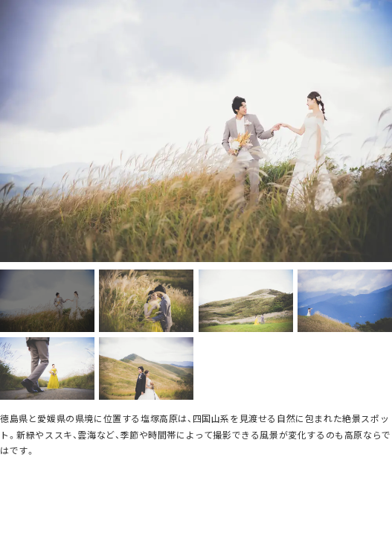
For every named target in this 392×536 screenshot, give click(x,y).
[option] (196, 131)
